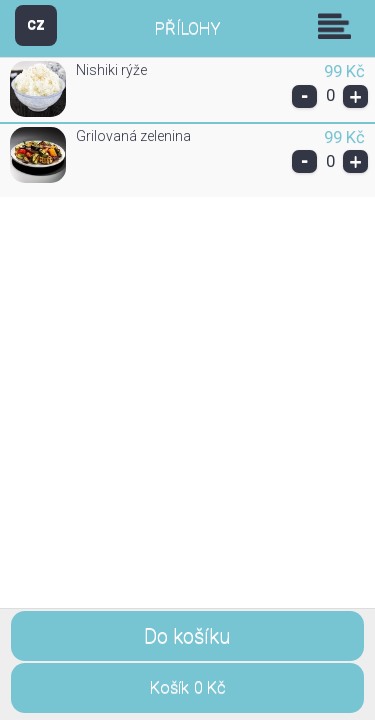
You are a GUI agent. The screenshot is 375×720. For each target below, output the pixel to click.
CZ (36, 24)
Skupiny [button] (339, 26)
